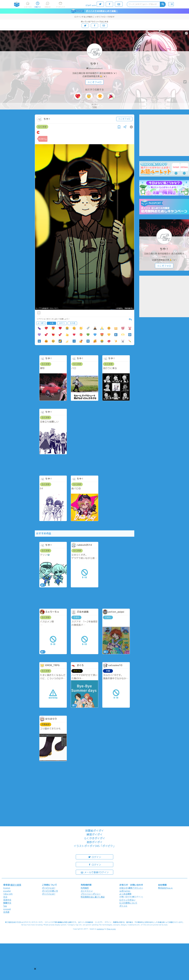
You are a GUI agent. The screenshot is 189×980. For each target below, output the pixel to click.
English (7, 888)
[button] (35, 969)
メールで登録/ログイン (95, 872)
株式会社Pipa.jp (165, 888)
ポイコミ (123, 906)
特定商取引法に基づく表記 (93, 897)
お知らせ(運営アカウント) (131, 888)
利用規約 (85, 888)
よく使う (41, 323)
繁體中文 (7, 903)
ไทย (5, 906)
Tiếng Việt (8, 894)
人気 (52, 323)
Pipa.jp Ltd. (111, 929)
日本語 (6, 912)
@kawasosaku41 (96, 68)
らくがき (42, 127)
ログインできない (127, 900)
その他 (72, 323)
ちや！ (94, 64)
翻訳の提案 (16, 885)
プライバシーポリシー (91, 894)
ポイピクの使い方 (50, 891)
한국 (5, 897)
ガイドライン (87, 891)
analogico (100, 929)
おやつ (62, 323)
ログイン (94, 857)
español (7, 891)
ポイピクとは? (49, 888)
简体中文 (7, 900)
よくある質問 (125, 894)
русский (7, 909)
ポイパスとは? (49, 894)
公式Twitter (125, 891)
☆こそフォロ (94, 82)
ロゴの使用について (128, 903)
